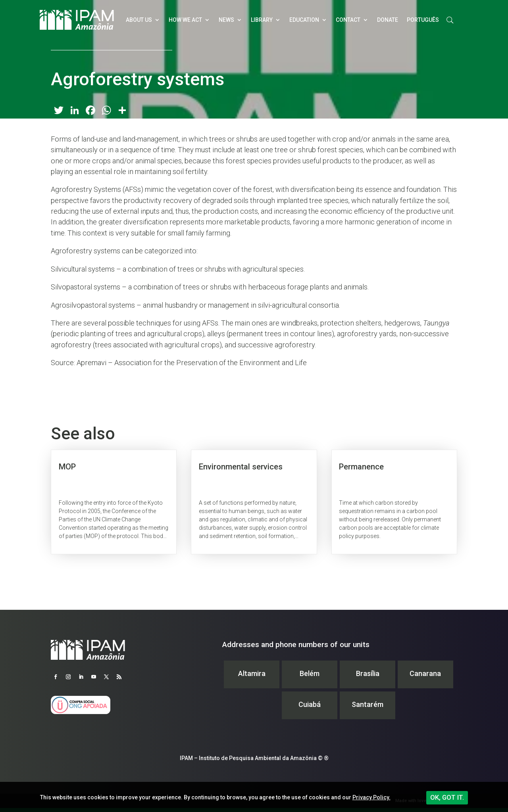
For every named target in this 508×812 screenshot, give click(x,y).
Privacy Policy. (371, 797)
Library (262, 20)
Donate (388, 20)
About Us (139, 20)
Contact (348, 20)
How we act (185, 20)
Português (423, 20)
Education (304, 20)
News (226, 20)
